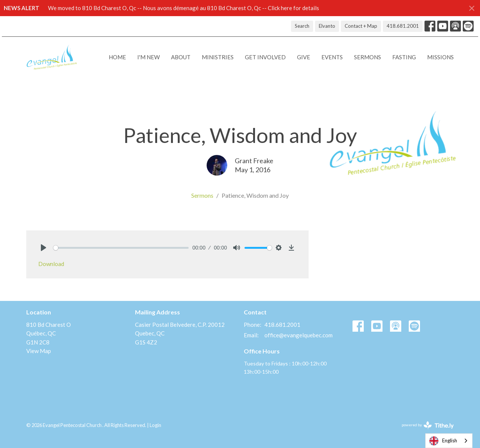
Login (155, 425)
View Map (39, 351)
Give (304, 57)
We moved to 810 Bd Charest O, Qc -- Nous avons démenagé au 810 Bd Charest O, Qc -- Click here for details (184, 8)
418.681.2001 (403, 26)
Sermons (367, 57)
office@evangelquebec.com (298, 335)
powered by (428, 425)
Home (117, 57)
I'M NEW (148, 57)
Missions (440, 57)
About (181, 57)
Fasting (404, 57)
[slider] (121, 248)
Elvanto (327, 26)
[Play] (43, 248)
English (443, 441)
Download (51, 264)
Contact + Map (361, 26)
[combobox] (449, 441)
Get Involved (265, 57)
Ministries (218, 57)
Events (332, 57)
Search (302, 26)
